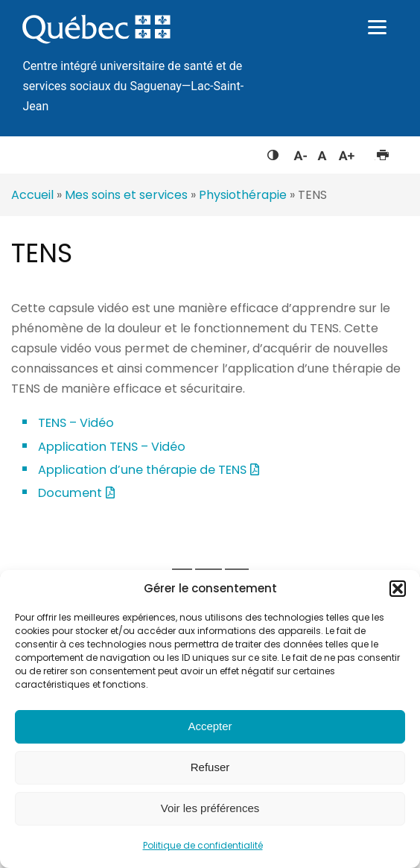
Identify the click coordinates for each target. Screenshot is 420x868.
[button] (398, 589)
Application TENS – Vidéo (112, 447)
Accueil (32, 195)
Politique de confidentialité (203, 845)
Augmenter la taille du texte (347, 152)
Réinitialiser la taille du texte (322, 152)
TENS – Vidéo (76, 423)
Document (70, 493)
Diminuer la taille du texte (299, 153)
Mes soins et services (126, 195)
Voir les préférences (210, 808)
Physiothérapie (243, 195)
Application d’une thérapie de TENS (142, 470)
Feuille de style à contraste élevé (273, 152)
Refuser (210, 767)
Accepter (210, 726)
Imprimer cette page (382, 152)
